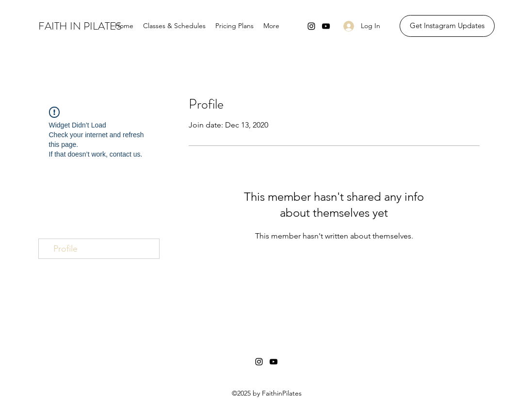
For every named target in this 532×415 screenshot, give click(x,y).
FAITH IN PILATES (80, 26)
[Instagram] (311, 26)
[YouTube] (326, 26)
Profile (65, 249)
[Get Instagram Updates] (447, 26)
